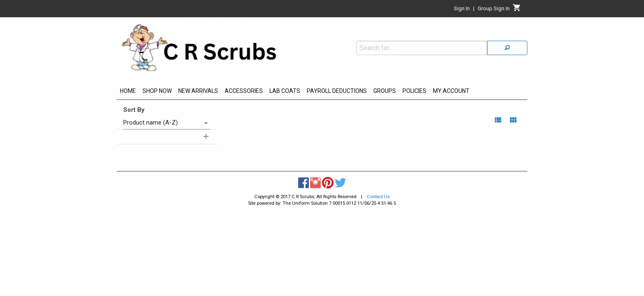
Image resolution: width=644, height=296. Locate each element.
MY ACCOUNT (451, 91)
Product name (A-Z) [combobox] (151, 123)
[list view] (498, 120)
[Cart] (517, 10)
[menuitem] (128, 92)
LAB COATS (285, 91)
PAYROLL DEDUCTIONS (337, 91)
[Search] (507, 30)
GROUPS (385, 91)
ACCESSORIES (244, 91)
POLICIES (414, 91)
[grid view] (513, 120)
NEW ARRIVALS (198, 91)
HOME (128, 91)
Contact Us (378, 197)
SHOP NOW (157, 91)
